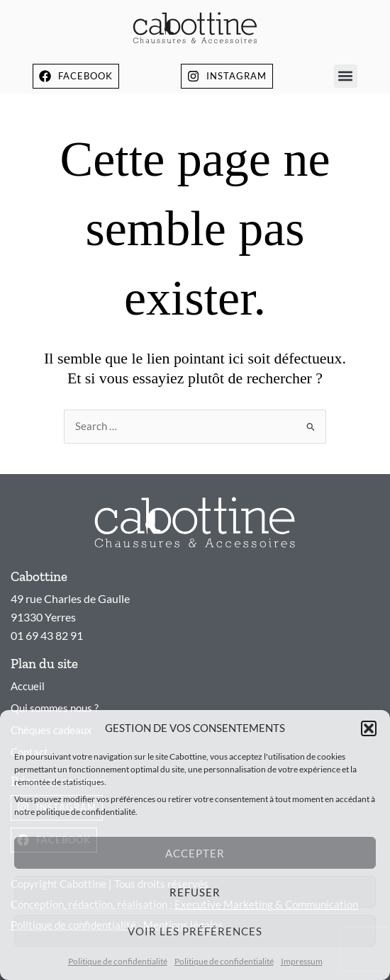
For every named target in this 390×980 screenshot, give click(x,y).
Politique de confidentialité (118, 961)
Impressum (302, 961)
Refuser (195, 892)
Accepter (195, 853)
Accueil (28, 686)
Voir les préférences (195, 931)
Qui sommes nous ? (55, 708)
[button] (369, 728)
